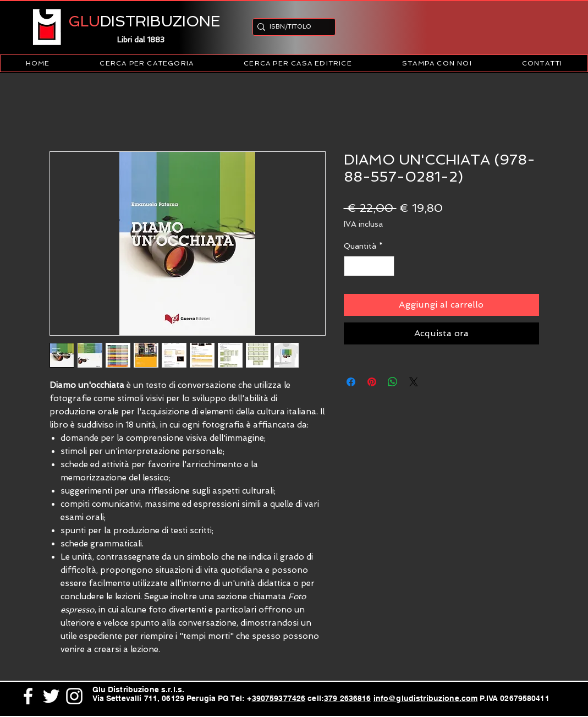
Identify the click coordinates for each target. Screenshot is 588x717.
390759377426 (279, 698)
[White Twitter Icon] (51, 696)
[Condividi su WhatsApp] (393, 382)
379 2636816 (348, 698)
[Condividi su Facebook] (351, 382)
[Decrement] (352, 266)
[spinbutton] (369, 266)
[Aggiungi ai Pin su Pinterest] (372, 382)
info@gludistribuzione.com (426, 698)
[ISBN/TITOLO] (291, 27)
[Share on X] (414, 382)
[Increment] (386, 266)
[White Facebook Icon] (28, 696)
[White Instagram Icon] (74, 696)
